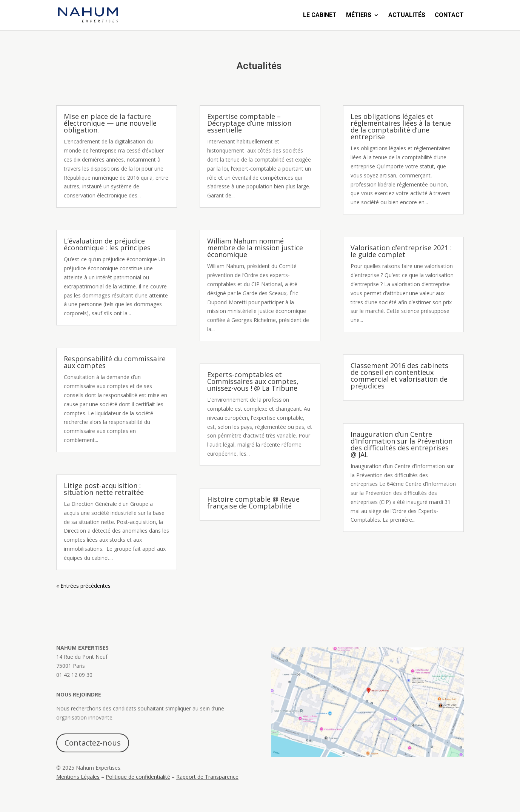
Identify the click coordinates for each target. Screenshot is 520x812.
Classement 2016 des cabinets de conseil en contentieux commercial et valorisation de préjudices (399, 376)
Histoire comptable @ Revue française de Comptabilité (253, 502)
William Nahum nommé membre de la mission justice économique (255, 248)
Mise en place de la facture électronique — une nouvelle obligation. (110, 123)
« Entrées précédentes (83, 586)
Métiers (359, 15)
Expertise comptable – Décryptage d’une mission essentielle (249, 123)
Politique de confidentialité (138, 777)
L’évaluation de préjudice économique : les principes (108, 244)
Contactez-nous (93, 743)
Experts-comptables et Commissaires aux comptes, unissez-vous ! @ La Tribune (253, 381)
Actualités (407, 15)
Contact (449, 15)
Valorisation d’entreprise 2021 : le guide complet (401, 251)
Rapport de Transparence (207, 777)
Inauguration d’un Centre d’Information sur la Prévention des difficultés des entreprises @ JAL (402, 444)
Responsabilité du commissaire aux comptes (115, 362)
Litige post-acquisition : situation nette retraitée (104, 489)
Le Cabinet (320, 15)
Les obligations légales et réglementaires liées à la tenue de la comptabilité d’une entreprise (401, 126)
